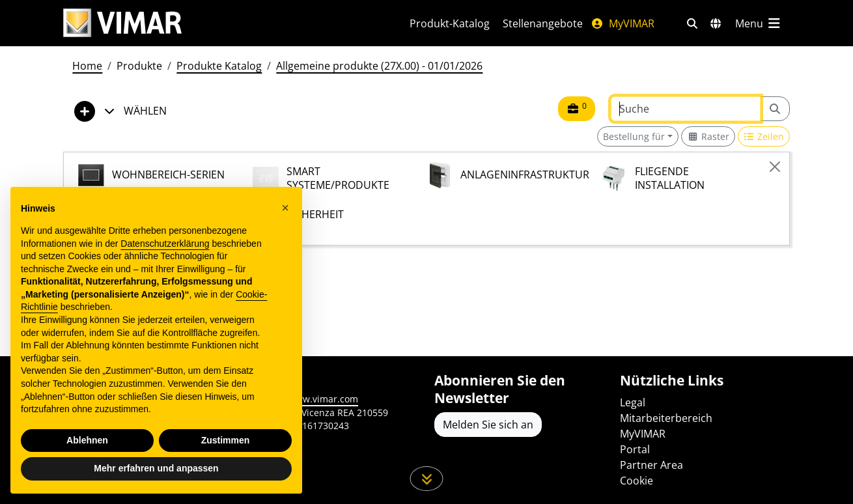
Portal (635, 449)
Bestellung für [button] (634, 136)
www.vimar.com (323, 399)
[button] (285, 208)
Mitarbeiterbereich (666, 418)
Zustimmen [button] (226, 440)
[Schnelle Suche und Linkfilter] (692, 23)
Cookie (636, 481)
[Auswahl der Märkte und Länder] (716, 23)
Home (87, 66)
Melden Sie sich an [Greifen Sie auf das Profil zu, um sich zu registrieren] (488, 425)
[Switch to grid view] (708, 136)
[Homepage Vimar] (122, 23)
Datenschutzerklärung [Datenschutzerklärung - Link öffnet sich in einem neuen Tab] (165, 244)
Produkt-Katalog (450, 23)
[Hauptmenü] (759, 23)
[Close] (775, 167)
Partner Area (651, 465)
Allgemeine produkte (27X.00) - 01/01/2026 (379, 66)
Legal (633, 402)
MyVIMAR (622, 23)
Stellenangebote (543, 23)
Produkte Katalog (219, 66)
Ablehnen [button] (87, 440)
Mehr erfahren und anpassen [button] (156, 468)
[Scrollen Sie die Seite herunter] (427, 479)
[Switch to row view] (764, 136)
